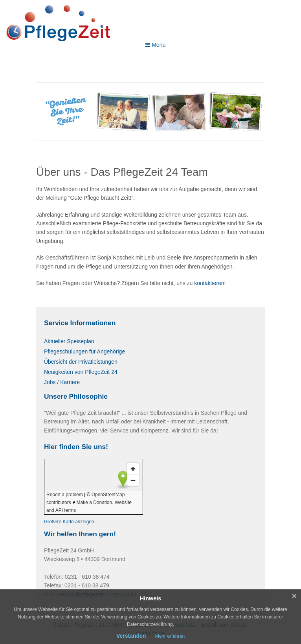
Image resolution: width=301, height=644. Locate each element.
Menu (155, 45)
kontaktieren (209, 283)
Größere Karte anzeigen (69, 522)
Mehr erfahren (170, 636)
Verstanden (131, 636)
